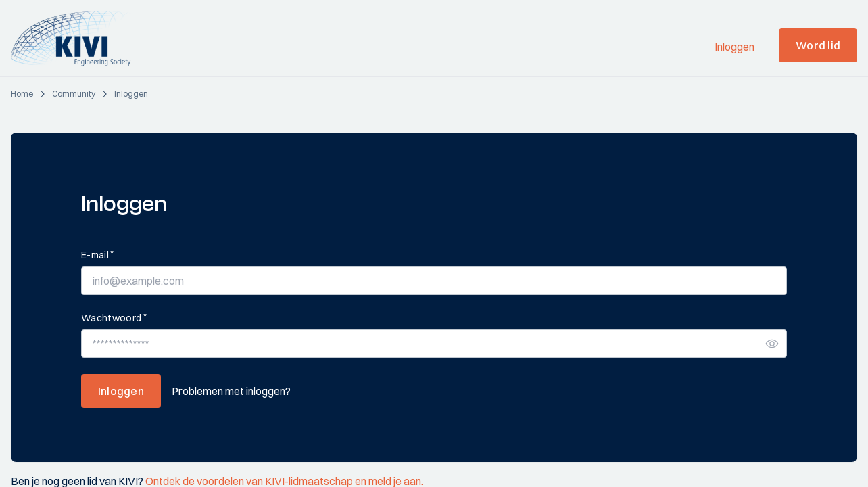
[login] (131, 94)
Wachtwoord (114, 318)
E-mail (97, 255)
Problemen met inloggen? (231, 391)
